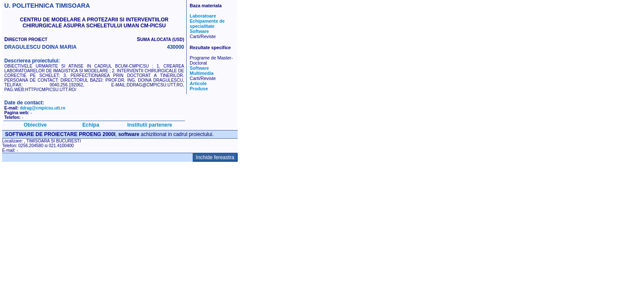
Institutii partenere (150, 125)
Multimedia (202, 73)
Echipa (91, 125)
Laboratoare (203, 16)
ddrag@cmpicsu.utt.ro (42, 108)
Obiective (35, 125)
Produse (199, 89)
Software (199, 31)
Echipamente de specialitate (207, 24)
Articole (198, 83)
